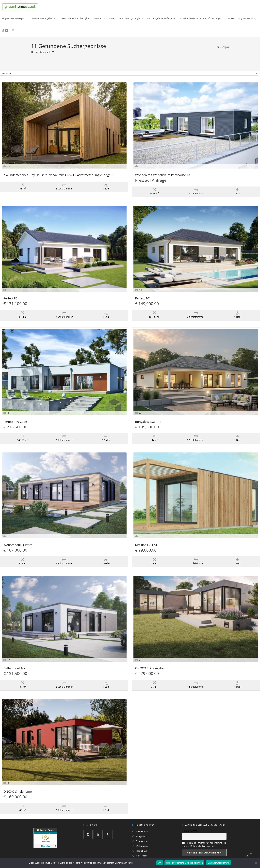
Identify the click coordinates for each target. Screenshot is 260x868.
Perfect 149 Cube (15, 422)
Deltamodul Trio (15, 668)
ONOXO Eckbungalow (150, 668)
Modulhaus (141, 851)
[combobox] (129, 73)
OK (160, 863)
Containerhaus (143, 841)
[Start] (218, 47)
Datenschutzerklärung (144, 863)
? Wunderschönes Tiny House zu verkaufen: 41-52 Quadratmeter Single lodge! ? (58, 175)
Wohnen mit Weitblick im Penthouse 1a (163, 175)
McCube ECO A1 (146, 545)
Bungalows (141, 836)
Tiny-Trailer (141, 856)
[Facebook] (88, 834)
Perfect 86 (10, 299)
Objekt (226, 47)
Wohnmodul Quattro (18, 545)
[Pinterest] (108, 834)
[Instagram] (98, 834)
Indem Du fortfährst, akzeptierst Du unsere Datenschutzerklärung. (204, 844)
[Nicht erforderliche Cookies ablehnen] (256, 863)
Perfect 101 (143, 299)
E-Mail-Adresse (190, 831)
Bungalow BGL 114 (148, 422)
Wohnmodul (142, 846)
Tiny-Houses (142, 831)
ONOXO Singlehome (18, 792)
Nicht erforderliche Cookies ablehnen (184, 863)
